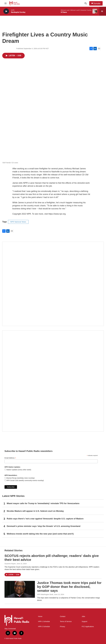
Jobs (83, 616)
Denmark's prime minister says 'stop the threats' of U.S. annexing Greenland (44, 526)
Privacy (62, 627)
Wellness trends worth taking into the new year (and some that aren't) (40, 534)
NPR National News (18, 222)
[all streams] (103, 11)
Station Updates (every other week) (19, 470)
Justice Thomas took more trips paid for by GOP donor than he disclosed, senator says (69, 587)
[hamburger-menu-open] (6, 3)
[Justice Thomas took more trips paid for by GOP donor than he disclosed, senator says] (20, 589)
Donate (97, 3)
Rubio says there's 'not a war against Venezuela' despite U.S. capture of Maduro (45, 519)
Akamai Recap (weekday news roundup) (20, 478)
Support (84, 622)
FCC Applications (88, 627)
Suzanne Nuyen (10, 564)
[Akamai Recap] (53, 381)
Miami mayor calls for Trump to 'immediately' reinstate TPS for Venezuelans (43, 503)
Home (40, 616)
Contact (63, 616)
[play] (6, 11)
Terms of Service (66, 622)
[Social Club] (53, 284)
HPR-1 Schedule (44, 622)
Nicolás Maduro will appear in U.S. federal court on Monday (35, 511)
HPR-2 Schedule (44, 627)
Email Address (10, 458)
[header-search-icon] (86, 3)
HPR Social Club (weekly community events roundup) (25, 480)
